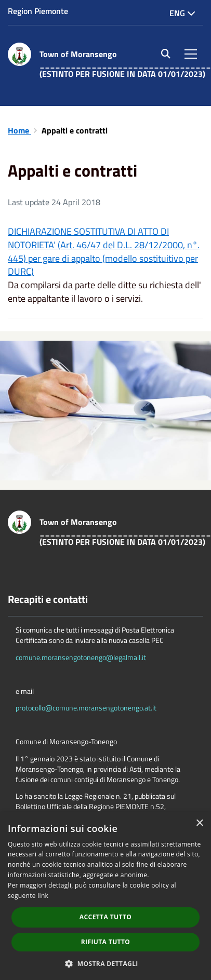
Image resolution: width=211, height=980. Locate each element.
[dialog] (105, 896)
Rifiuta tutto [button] (106, 942)
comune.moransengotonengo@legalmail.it (81, 657)
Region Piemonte (38, 11)
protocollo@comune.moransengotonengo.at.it (86, 708)
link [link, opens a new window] (43, 896)
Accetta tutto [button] (105, 917)
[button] (105, 963)
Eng (182, 13)
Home (19, 130)
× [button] (199, 823)
